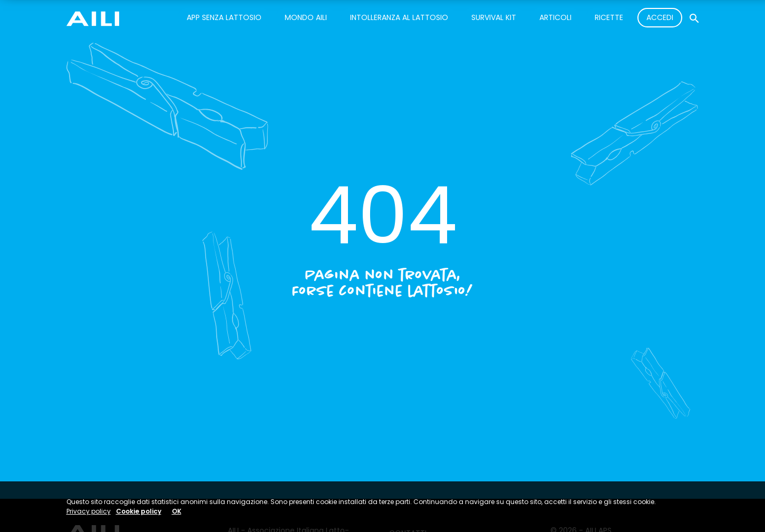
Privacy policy (89, 511)
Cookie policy (139, 511)
